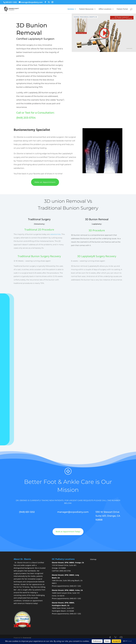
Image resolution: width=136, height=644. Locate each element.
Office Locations (105, 8)
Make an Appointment (45, 181)
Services (71, 8)
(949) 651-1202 (75, 585)
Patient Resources (86, 8)
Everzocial (27, 637)
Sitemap (93, 559)
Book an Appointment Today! (68, 531)
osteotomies (55, 233)
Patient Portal (122, 8)
